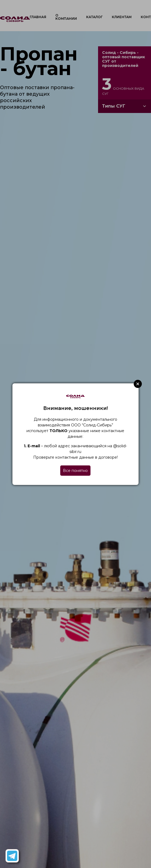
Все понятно (75, 471)
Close (138, 384)
